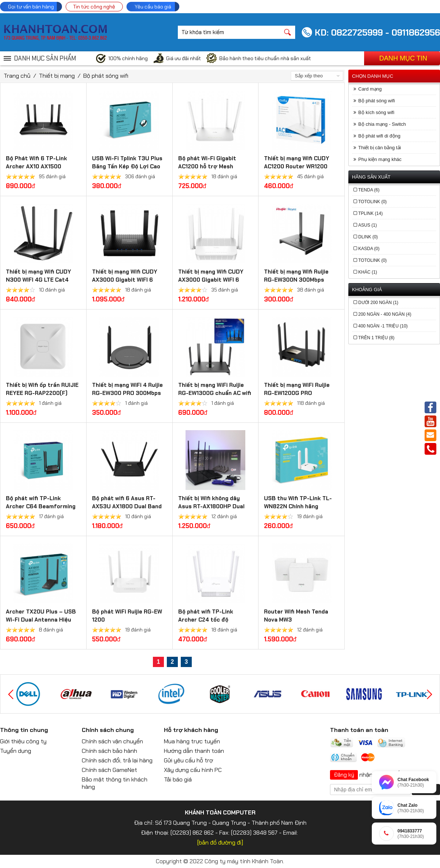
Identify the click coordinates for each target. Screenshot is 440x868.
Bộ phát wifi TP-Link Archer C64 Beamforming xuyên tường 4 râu (41, 506)
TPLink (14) (371, 213)
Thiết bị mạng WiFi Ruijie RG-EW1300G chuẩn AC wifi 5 (215, 393)
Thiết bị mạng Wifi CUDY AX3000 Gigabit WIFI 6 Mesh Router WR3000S (211, 280)
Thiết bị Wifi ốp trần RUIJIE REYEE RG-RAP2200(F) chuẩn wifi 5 (42, 393)
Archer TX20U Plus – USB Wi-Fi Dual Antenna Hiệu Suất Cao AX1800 (41, 620)
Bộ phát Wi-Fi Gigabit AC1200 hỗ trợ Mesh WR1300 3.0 (207, 166)
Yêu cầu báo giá (153, 7)
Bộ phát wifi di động (379, 136)
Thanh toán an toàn (359, 730)
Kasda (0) (369, 249)
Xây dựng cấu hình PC (193, 770)
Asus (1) (368, 225)
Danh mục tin (403, 58)
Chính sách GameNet (109, 770)
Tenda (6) (369, 190)
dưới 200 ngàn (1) (378, 303)
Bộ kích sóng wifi (376, 112)
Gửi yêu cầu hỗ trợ (188, 760)
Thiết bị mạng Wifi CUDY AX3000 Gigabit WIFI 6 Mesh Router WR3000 (125, 280)
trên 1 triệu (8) (376, 338)
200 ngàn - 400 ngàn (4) (385, 314)
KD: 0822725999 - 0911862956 (377, 32)
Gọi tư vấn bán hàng (31, 7)
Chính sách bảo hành (109, 751)
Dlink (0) (368, 237)
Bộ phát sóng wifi (106, 76)
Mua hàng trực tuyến (192, 741)
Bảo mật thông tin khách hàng (115, 783)
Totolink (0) (373, 202)
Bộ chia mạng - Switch (382, 124)
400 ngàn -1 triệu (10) (383, 326)
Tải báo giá (178, 779)
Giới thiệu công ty (23, 741)
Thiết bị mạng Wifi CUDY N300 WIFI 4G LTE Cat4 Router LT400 (38, 280)
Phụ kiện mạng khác (380, 159)
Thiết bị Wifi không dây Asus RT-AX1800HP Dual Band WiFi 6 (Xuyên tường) (215, 506)
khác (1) (368, 272)
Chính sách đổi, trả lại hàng (117, 760)
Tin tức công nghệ (94, 7)
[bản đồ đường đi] (220, 843)
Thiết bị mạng (57, 76)
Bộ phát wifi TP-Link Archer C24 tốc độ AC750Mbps (206, 620)
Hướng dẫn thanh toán (194, 751)
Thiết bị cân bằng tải (380, 148)
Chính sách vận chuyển (112, 741)
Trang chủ (17, 76)
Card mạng (370, 89)
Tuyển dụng (16, 751)
